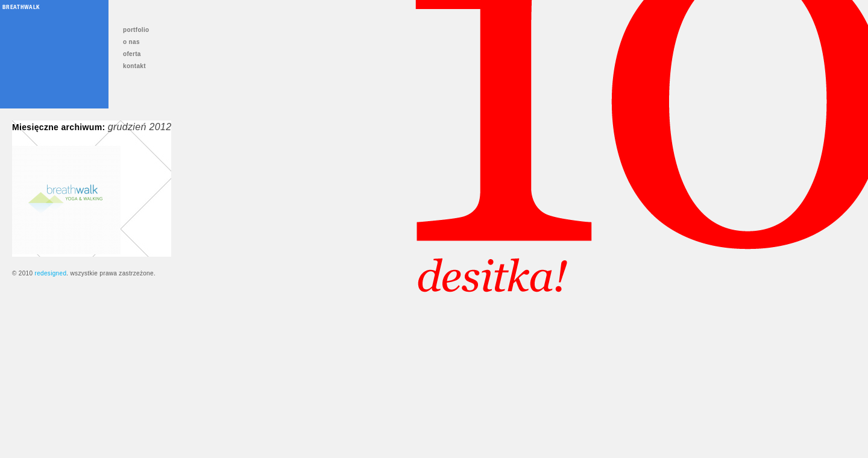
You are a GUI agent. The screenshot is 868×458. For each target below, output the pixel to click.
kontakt (134, 66)
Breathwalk (21, 7)
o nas (131, 42)
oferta (132, 54)
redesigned (50, 273)
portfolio (136, 30)
